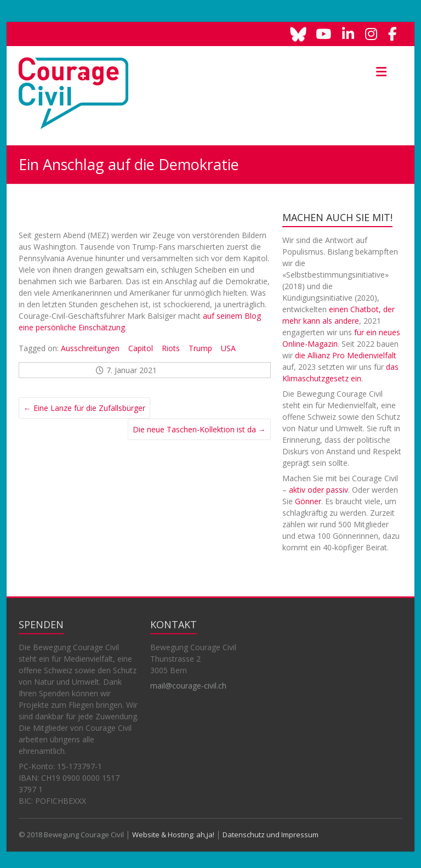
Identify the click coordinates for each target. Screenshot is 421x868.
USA (228, 348)
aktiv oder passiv (318, 490)
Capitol (141, 348)
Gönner (308, 501)
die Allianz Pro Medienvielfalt (346, 355)
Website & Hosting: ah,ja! (173, 835)
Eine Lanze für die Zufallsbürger (84, 408)
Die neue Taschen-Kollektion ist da (199, 429)
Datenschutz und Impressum (271, 835)
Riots (171, 348)
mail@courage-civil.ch (188, 686)
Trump (200, 348)
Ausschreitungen (90, 348)
